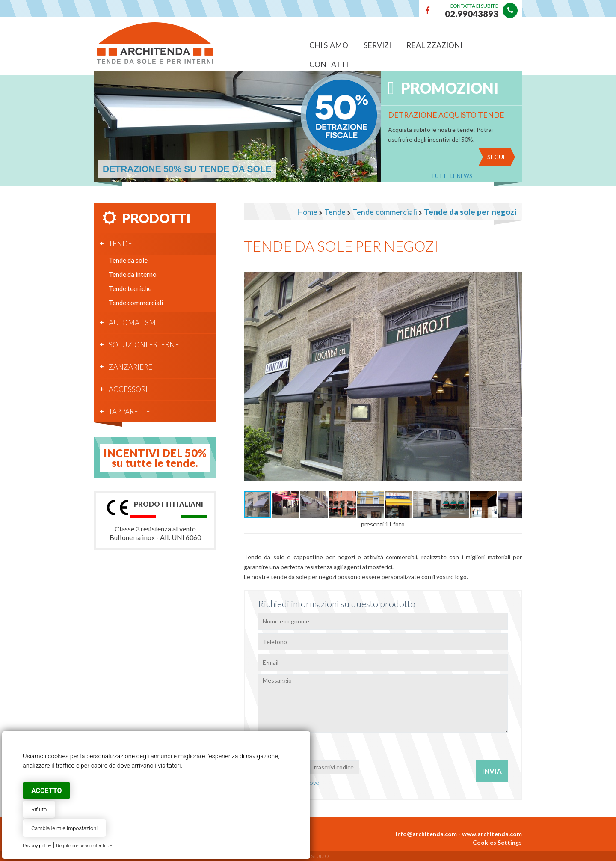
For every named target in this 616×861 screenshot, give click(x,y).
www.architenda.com (492, 834)
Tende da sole (128, 260)
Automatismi (133, 322)
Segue (497, 157)
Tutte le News (452, 176)
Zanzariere (130, 367)
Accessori (128, 389)
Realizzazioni (434, 45)
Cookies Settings (497, 842)
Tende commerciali (136, 303)
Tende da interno (133, 274)
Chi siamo (329, 45)
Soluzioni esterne (144, 345)
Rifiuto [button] (39, 809)
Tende (120, 244)
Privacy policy (37, 846)
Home (307, 212)
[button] (514, 271)
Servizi (377, 45)
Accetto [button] (46, 791)
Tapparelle (129, 411)
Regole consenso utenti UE (84, 846)
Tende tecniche (130, 288)
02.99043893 (472, 14)
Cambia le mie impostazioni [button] (64, 828)
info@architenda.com (426, 834)
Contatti (329, 64)
